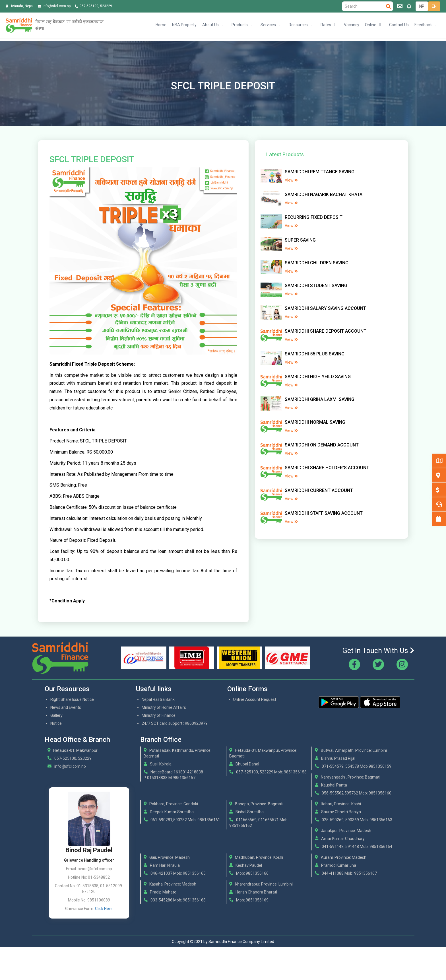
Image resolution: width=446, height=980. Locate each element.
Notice (56, 723)
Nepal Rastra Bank (158, 699)
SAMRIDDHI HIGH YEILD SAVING (318, 377)
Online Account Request (255, 699)
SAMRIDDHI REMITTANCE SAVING (320, 172)
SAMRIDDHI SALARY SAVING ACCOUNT (325, 308)
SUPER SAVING (300, 240)
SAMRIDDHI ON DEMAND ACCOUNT (322, 445)
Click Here (104, 909)
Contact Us (399, 25)
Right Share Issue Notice (72, 699)
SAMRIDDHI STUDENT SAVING (316, 286)
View (291, 180)
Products (240, 25)
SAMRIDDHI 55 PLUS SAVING (315, 354)
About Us (210, 25)
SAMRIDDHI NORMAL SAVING (315, 422)
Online (371, 25)
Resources (298, 25)
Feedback (423, 25)
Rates (326, 25)
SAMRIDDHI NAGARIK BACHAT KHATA (324, 194)
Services (268, 25)
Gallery (56, 715)
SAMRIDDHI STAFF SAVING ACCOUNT (324, 513)
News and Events (66, 707)
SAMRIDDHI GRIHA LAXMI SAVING (320, 399)
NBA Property (184, 25)
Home (161, 25)
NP (422, 6)
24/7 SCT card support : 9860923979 (175, 723)
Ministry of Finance (159, 715)
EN (434, 6)
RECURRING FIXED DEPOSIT (314, 217)
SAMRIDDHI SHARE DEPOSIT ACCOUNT (326, 331)
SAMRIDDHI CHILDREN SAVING (317, 263)
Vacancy (352, 25)
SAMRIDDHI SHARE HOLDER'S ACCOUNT (327, 468)
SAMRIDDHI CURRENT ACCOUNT (319, 490)
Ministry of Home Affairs (164, 707)
